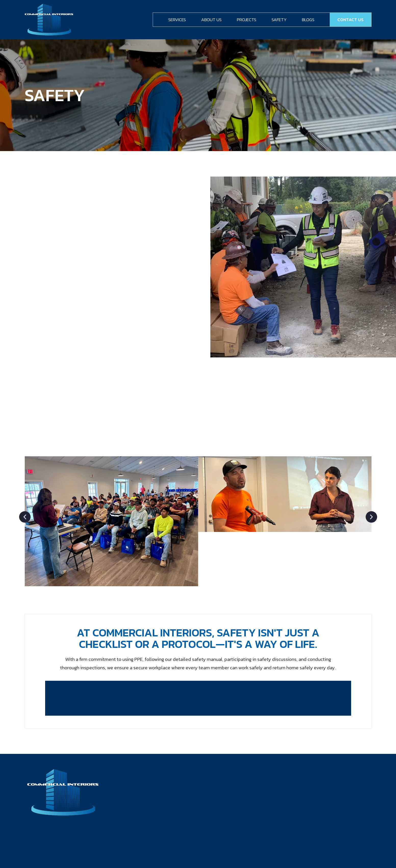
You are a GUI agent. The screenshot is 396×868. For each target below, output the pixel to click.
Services (177, 20)
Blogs (308, 20)
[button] (25, 517)
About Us (211, 20)
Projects (247, 20)
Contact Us (350, 20)
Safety (279, 20)
